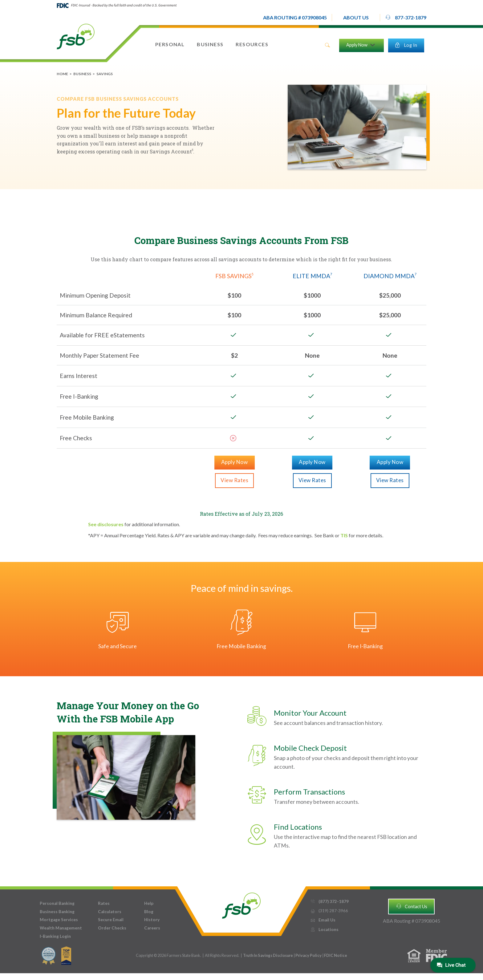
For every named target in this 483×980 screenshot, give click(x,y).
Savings (105, 74)
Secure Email (111, 920)
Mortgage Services (59, 920)
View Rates (234, 480)
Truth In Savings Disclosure (268, 955)
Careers (152, 928)
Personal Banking (57, 903)
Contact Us (412, 906)
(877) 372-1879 (329, 902)
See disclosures (106, 524)
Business (82, 74)
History (152, 920)
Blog (149, 912)
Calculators (110, 912)
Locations (324, 930)
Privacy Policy (309, 955)
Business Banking (57, 912)
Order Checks (112, 928)
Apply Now (235, 462)
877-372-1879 (406, 17)
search (327, 45)
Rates (104, 903)
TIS (344, 535)
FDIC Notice (336, 955)
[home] (76, 36)
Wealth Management (61, 928)
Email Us (323, 920)
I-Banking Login (55, 936)
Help (149, 903)
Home (62, 74)
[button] (356, 18)
